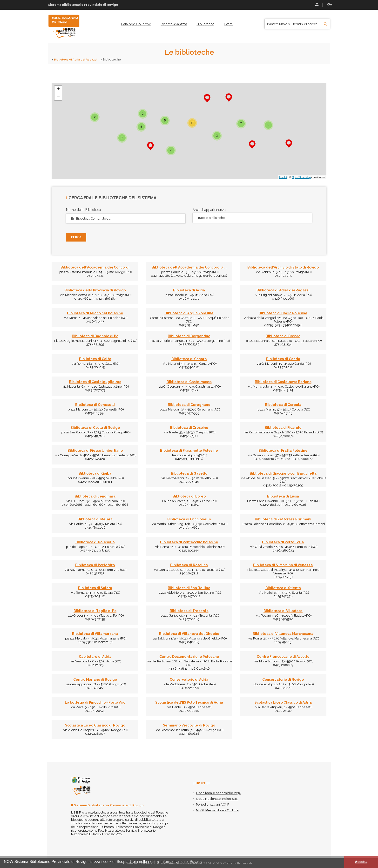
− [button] (58, 96)
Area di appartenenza (209, 209)
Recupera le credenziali (330, 4)
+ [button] (58, 89)
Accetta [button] (361, 862)
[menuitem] (136, 24)
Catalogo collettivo (136, 24)
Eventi (229, 24)
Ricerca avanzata (174, 24)
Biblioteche (206, 24)
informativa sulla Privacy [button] (182, 862)
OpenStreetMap (301, 177)
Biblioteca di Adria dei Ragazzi (77, 59)
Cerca (76, 237)
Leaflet (283, 177)
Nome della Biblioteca (83, 209)
